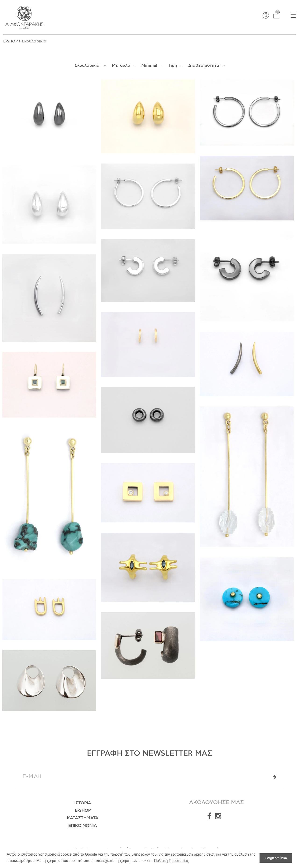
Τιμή (175, 66)
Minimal (152, 66)
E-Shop (83, 811)
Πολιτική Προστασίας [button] (171, 861)
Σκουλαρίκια (90, 66)
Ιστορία (83, 803)
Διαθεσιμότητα (206, 66)
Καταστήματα (83, 818)
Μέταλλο (124, 66)
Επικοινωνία (83, 826)
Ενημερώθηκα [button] (276, 858)
